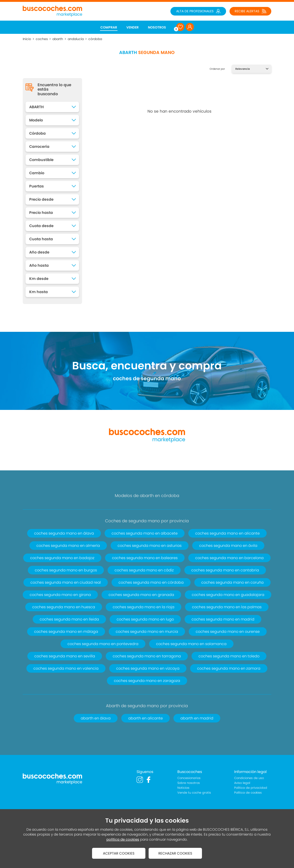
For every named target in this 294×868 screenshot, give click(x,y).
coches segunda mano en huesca (64, 607)
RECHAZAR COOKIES (175, 853)
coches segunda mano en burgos (66, 570)
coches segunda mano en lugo (145, 619)
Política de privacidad (251, 788)
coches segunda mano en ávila (228, 546)
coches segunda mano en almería (68, 546)
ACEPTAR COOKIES (119, 853)
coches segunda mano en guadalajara (228, 595)
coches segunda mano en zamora (229, 668)
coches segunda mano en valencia (66, 668)
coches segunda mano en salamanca (191, 644)
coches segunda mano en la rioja (144, 607)
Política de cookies (248, 793)
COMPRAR (109, 27)
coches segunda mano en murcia (147, 632)
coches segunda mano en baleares (145, 558)
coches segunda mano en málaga (66, 632)
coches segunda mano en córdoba (151, 582)
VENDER (133, 27)
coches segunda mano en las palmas (227, 607)
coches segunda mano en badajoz (62, 558)
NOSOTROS (157, 27)
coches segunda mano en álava (64, 533)
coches (42, 39)
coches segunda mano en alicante (227, 533)
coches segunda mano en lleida (69, 619)
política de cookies (123, 839)
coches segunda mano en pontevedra (103, 644)
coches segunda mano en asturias (150, 546)
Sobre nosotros (189, 783)
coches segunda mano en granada (141, 595)
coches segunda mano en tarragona (147, 656)
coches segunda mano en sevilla (65, 656)
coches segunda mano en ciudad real (66, 582)
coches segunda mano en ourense (228, 632)
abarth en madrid (197, 718)
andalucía (76, 39)
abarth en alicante (145, 718)
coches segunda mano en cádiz (144, 570)
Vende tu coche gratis (194, 793)
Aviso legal (242, 783)
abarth (58, 39)
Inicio (27, 39)
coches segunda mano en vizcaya (148, 668)
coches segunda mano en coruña (232, 582)
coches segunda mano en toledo (229, 656)
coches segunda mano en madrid (223, 619)
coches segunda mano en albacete (145, 533)
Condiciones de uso (249, 778)
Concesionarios (189, 778)
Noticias (183, 788)
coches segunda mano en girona (60, 595)
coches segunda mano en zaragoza (147, 681)
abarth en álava (96, 718)
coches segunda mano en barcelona (229, 558)
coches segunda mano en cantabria (225, 570)
